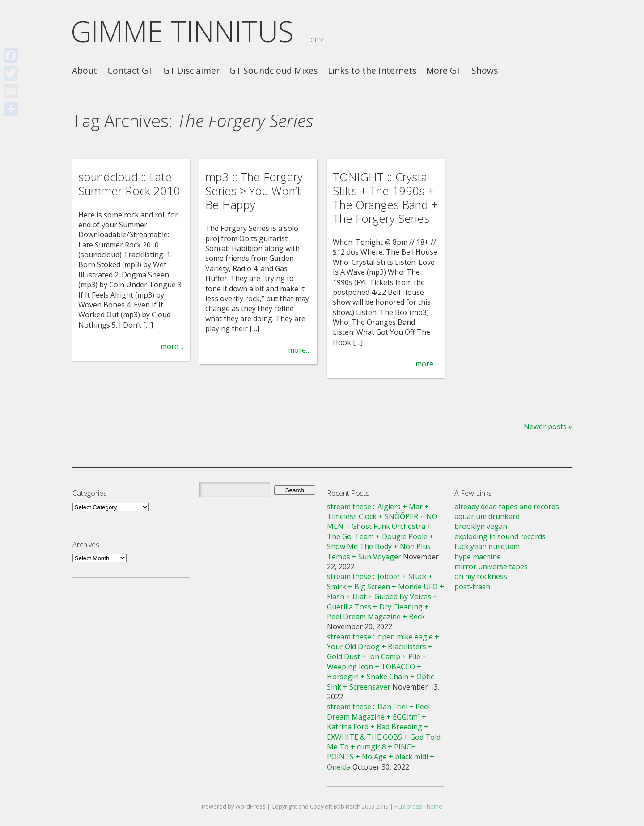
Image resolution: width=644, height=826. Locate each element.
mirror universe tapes (491, 566)
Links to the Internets (372, 71)
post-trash (472, 587)
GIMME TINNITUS (182, 31)
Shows (485, 71)
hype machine (478, 557)
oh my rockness (481, 576)
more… (172, 346)
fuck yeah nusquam (487, 546)
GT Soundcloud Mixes (273, 71)
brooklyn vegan (481, 526)
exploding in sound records (500, 536)
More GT (444, 71)
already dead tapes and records (507, 507)
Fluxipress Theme (418, 806)
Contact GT (130, 71)
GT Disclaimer (191, 71)
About (85, 71)
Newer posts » (548, 426)
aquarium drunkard (487, 516)
